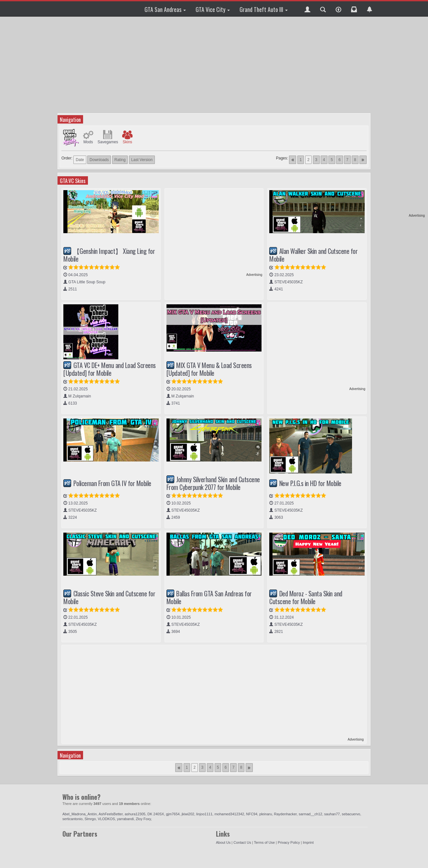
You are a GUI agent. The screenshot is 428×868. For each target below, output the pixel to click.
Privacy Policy (289, 842)
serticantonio (72, 819)
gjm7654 (173, 814)
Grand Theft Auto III (264, 9)
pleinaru (266, 814)
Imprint (308, 842)
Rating (120, 160)
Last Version (142, 160)
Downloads (99, 160)
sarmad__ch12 (310, 814)
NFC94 (252, 814)
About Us (223, 842)
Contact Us (242, 842)
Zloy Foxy (143, 819)
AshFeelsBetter (111, 814)
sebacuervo (351, 814)
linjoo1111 (204, 814)
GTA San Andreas (165, 9)
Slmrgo (90, 819)
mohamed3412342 (229, 814)
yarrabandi (125, 819)
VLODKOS (106, 819)
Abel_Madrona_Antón (80, 814)
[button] (307, 9)
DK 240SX (156, 814)
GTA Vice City (213, 9)
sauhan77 (332, 814)
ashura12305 (135, 814)
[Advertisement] (400, 116)
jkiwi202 (188, 814)
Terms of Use (264, 842)
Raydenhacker (285, 814)
